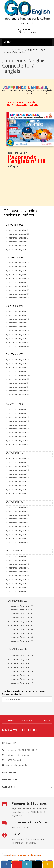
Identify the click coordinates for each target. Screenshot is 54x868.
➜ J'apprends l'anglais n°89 (18, 542)
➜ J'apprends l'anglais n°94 (18, 572)
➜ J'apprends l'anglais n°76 (18, 482)
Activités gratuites (12, 699)
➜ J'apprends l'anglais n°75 (18, 478)
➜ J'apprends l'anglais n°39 (18, 298)
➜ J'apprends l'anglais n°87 (18, 534)
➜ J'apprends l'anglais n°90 (18, 556)
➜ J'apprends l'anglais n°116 (20, 679)
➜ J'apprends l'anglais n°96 (18, 579)
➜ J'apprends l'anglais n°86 (18, 530)
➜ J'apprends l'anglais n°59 (18, 395)
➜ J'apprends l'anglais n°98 (18, 587)
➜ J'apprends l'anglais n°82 (18, 515)
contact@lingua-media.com (19, 765)
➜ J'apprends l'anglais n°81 (18, 511)
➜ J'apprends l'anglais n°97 (18, 583)
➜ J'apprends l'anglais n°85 (18, 527)
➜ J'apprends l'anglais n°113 (20, 667)
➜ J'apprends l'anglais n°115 (20, 675)
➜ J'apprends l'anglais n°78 (18, 489)
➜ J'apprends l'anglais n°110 (20, 656)
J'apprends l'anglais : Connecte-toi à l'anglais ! (25, 66)
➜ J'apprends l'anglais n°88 (18, 538)
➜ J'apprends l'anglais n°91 (18, 560)
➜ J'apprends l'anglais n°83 (18, 519)
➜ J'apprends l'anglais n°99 (18, 591)
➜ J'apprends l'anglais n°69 (18, 444)
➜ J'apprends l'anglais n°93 (18, 568)
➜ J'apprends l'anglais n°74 (18, 474)
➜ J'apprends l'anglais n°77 (18, 486)
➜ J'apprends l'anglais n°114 (20, 671)
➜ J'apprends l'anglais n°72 (18, 466)
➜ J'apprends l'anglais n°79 (18, 493)
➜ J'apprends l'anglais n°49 (18, 346)
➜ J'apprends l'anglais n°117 (20, 683)
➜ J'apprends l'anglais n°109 (20, 641)
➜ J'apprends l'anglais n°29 (18, 249)
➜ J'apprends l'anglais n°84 (18, 523)
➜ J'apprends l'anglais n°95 (18, 576)
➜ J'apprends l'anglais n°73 (18, 470)
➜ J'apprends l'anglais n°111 (20, 659)
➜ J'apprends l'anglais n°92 (18, 564)
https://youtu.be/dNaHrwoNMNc (22, 105)
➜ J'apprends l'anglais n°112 (20, 663)
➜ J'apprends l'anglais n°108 (20, 637)
